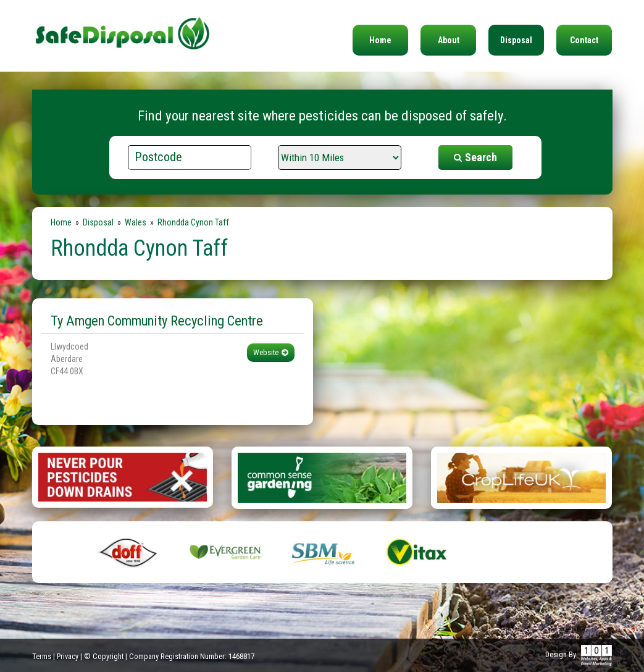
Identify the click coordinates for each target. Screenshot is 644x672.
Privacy (68, 656)
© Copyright (104, 656)
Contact (584, 40)
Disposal (516, 40)
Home (380, 40)
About (449, 40)
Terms (42, 656)
